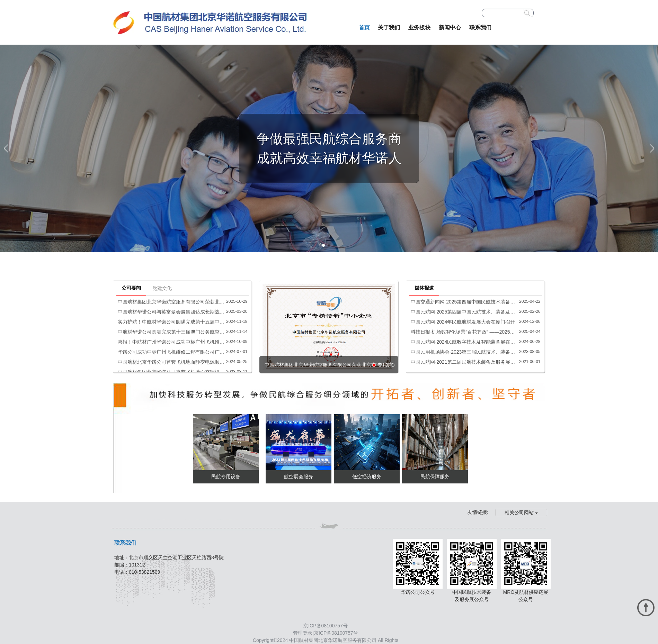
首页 (364, 28)
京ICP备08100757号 (326, 626)
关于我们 (389, 28)
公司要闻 (131, 288)
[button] (323, 245)
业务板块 (419, 28)
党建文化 (162, 288)
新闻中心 (450, 28)
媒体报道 (424, 288)
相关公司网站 (521, 513)
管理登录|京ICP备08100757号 (325, 633)
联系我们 (480, 28)
